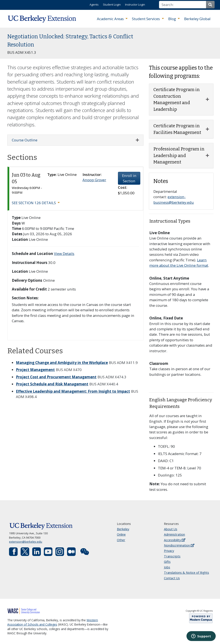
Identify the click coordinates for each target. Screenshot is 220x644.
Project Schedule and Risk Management (52, 384)
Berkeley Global (197, 19)
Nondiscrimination (179, 545)
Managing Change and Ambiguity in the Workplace (62, 363)
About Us (171, 529)
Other (121, 540)
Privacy (169, 551)
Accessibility (175, 540)
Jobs (167, 567)
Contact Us (172, 578)
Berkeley (123, 529)
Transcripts (172, 556)
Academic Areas (111, 19)
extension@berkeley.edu (26, 542)
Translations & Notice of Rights (186, 573)
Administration (174, 534)
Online (121, 534)
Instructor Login (135, 4)
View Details (64, 254)
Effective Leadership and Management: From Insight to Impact (73, 391)
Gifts (167, 562)
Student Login (112, 4)
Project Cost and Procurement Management (56, 377)
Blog (173, 19)
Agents (94, 4)
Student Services (146, 19)
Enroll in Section (129, 178)
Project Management (35, 370)
